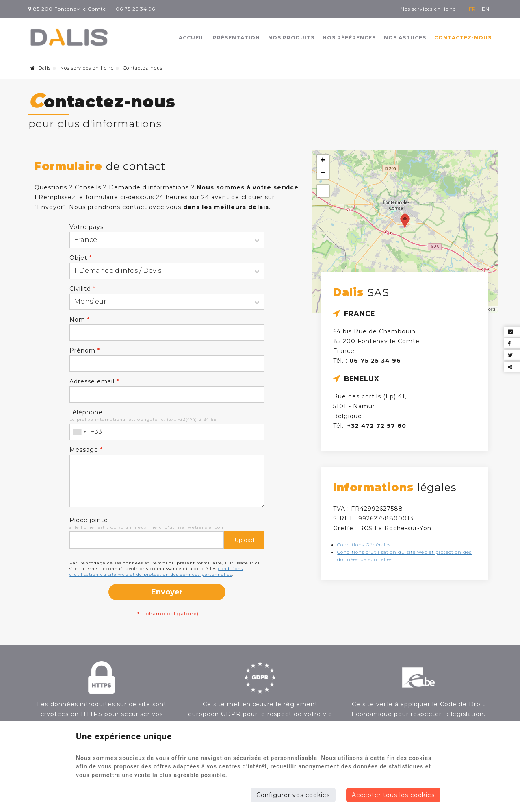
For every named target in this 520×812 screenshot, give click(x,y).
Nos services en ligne (87, 68)
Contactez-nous (463, 38)
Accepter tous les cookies (393, 795)
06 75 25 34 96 (135, 9)
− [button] (323, 173)
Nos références (349, 38)
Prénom (85, 350)
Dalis (41, 68)
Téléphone (86, 412)
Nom (80, 320)
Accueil (192, 38)
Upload (244, 540)
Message (86, 450)
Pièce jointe (89, 520)
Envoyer (167, 592)
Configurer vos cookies (293, 795)
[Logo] (69, 38)
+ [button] (323, 161)
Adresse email (94, 381)
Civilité (82, 289)
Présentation (236, 38)
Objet (81, 258)
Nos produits (291, 38)
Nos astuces (405, 38)
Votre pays (87, 227)
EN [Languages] (486, 9)
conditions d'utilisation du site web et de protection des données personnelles (156, 571)
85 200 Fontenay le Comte (67, 9)
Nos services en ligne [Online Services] (428, 9)
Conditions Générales (364, 545)
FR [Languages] (472, 9)
